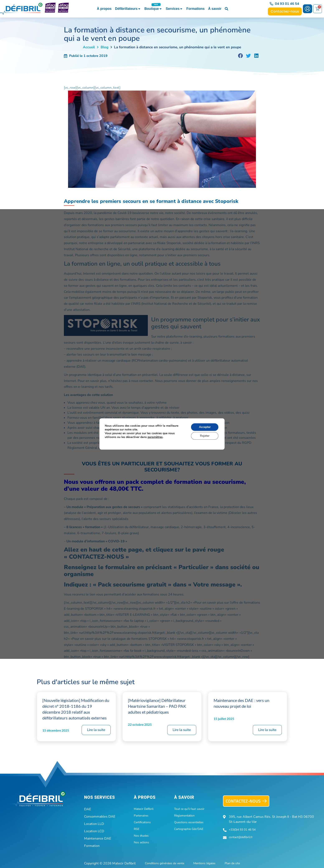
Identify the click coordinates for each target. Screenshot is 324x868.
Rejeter (205, 436)
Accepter (205, 427)
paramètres (155, 437)
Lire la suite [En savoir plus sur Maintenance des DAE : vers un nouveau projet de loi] (267, 730)
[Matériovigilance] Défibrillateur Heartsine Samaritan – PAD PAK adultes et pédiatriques (157, 706)
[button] (240, 56)
